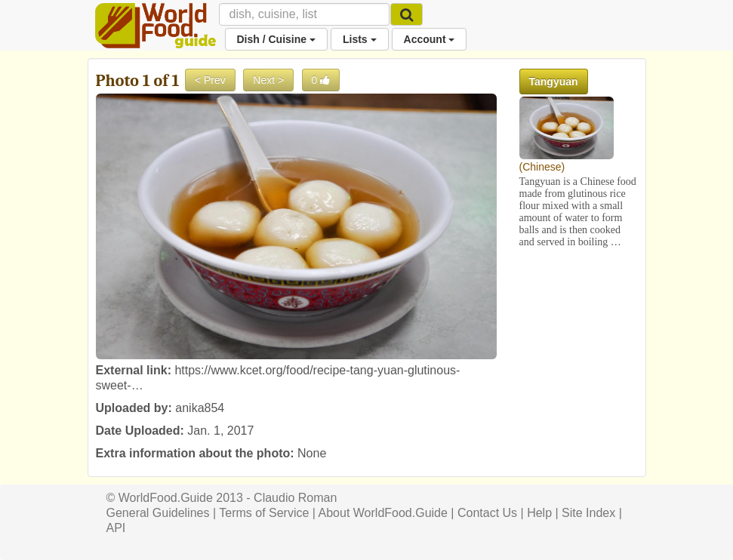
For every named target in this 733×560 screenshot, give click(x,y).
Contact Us (487, 513)
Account (430, 39)
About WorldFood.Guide (383, 513)
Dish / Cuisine (276, 39)
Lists (360, 39)
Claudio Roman (295, 498)
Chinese (542, 167)
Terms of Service (264, 513)
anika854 (200, 408)
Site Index (588, 513)
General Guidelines (158, 513)
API (116, 528)
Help (539, 513)
